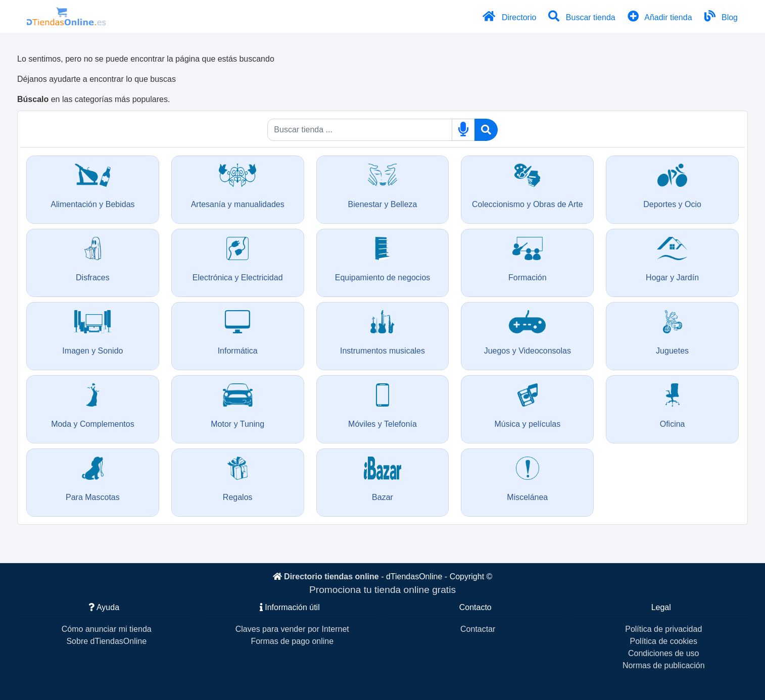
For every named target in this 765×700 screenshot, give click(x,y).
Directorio (509, 16)
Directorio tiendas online (331, 577)
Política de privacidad (663, 629)
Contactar (478, 629)
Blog (720, 16)
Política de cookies (664, 641)
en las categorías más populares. (93, 99)
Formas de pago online (292, 641)
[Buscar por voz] (463, 130)
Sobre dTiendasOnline (106, 641)
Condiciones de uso (664, 653)
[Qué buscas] (360, 130)
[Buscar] (486, 130)
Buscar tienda (581, 16)
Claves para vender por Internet (292, 629)
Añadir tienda (659, 16)
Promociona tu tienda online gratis (382, 590)
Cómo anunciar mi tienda (107, 629)
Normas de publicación (664, 665)
